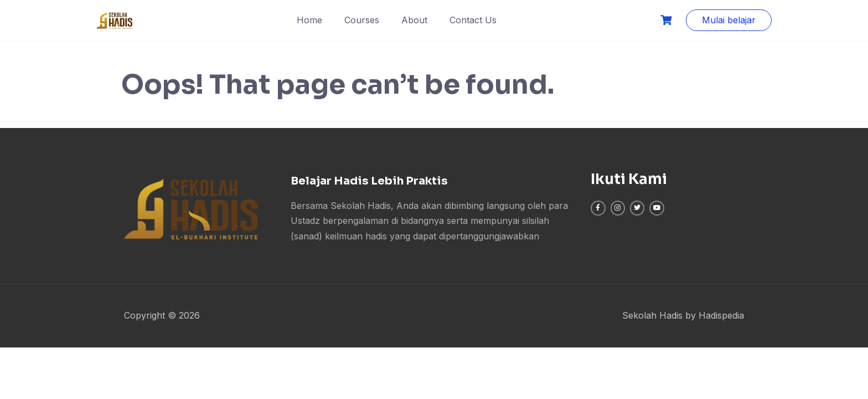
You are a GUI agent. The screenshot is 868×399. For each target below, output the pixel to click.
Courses (362, 20)
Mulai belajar (729, 20)
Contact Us (473, 20)
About (414, 20)
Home (309, 20)
